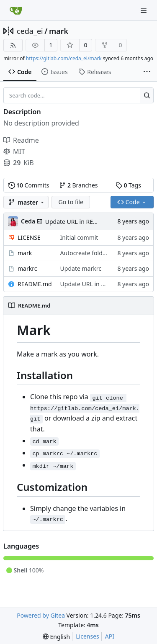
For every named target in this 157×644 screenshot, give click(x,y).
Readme (21, 140)
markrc (27, 268)
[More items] (147, 72)
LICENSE (29, 237)
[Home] (16, 10)
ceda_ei (30, 31)
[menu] (56, 637)
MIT (14, 151)
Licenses (88, 636)
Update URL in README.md (83, 222)
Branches (78, 185)
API (110, 636)
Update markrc (81, 268)
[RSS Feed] (13, 45)
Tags (128, 185)
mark (59, 31)
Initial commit (79, 237)
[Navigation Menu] (144, 10)
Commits (29, 185)
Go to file (71, 202)
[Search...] (147, 95)
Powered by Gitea (41, 615)
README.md (35, 284)
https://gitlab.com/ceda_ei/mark (64, 58)
